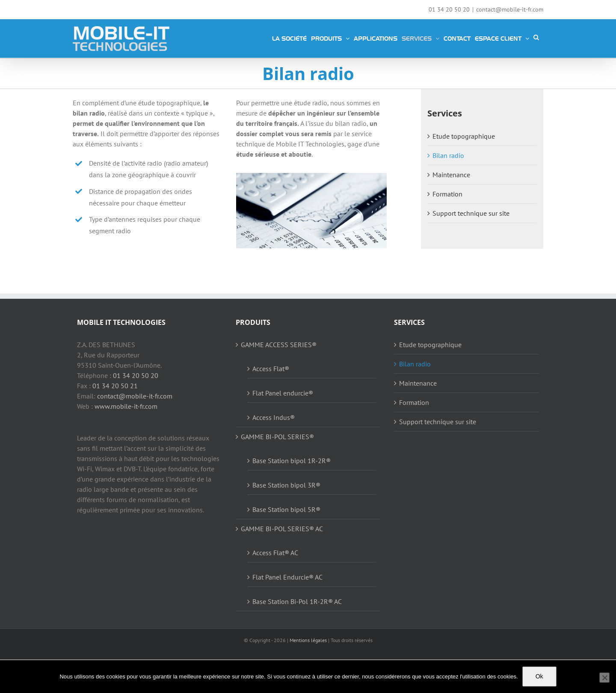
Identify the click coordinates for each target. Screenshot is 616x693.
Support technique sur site (471, 213)
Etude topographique (464, 136)
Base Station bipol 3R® (286, 485)
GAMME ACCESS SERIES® (279, 345)
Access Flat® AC (275, 553)
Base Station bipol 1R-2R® (292, 461)
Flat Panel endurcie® (283, 393)
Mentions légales (308, 640)
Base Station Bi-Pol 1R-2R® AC (297, 601)
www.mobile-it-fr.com (126, 406)
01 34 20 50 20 (136, 375)
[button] (536, 37)
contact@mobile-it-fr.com (510, 9)
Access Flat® (271, 369)
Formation (447, 194)
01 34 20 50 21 (115, 386)
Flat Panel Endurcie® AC (287, 577)
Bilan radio (448, 155)
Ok (539, 676)
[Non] (604, 678)
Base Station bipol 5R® (286, 509)
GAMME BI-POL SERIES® (277, 437)
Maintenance (451, 175)
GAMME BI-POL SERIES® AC (282, 529)
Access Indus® (274, 417)
